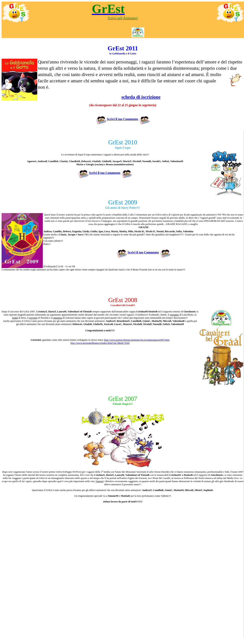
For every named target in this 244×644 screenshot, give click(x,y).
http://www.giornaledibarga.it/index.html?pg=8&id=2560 (100, 343)
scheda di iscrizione (141, 97)
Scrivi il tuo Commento (117, 119)
